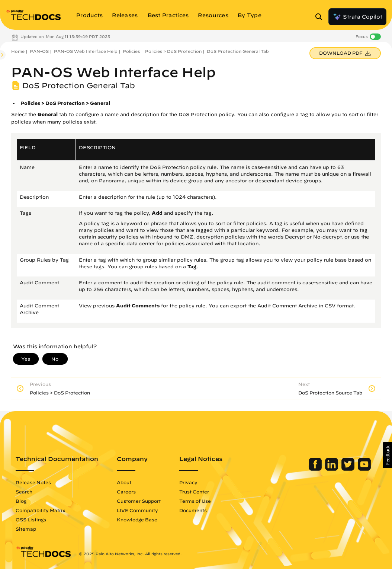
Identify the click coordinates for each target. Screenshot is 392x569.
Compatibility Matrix (40, 510)
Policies (131, 51)
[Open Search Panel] (321, 17)
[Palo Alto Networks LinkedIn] (332, 469)
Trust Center (194, 492)
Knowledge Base (137, 520)
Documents (193, 510)
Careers (126, 492)
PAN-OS (39, 51)
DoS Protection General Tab (238, 51)
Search (24, 492)
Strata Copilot (357, 17)
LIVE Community (137, 510)
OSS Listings (31, 520)
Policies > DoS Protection (173, 51)
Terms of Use (195, 501)
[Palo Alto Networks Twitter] (349, 469)
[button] (387, 455)
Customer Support (139, 501)
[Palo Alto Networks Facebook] (316, 469)
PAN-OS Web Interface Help (86, 51)
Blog (21, 501)
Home (18, 51)
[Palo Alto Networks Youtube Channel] (364, 469)
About (124, 482)
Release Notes (33, 482)
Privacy (188, 482)
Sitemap (26, 529)
